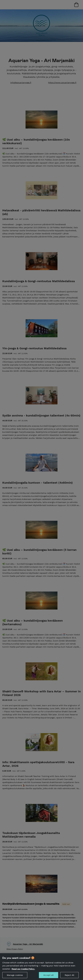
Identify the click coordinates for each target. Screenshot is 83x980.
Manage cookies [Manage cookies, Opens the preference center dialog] (15, 977)
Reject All (69, 977)
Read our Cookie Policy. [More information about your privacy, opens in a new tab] (23, 970)
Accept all (48, 977)
